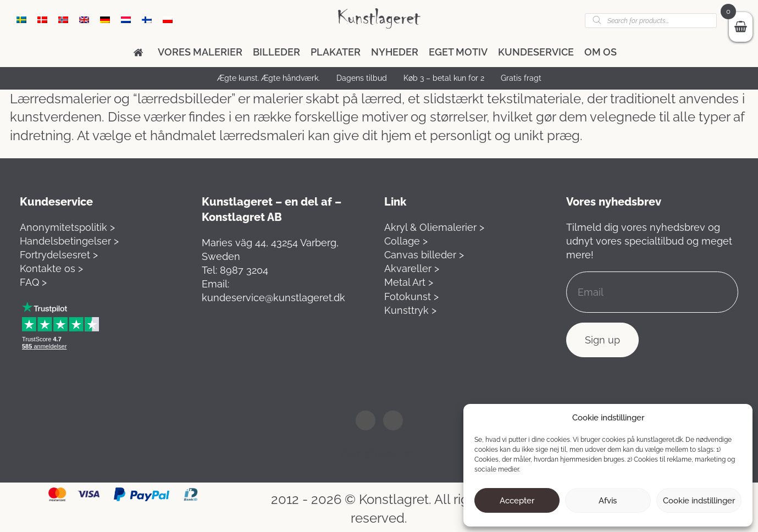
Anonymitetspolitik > (67, 227)
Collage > (406, 241)
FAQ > (33, 282)
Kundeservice (536, 52)
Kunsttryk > (410, 310)
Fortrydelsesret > (59, 255)
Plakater (336, 52)
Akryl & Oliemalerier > (434, 227)
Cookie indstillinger (699, 501)
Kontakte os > (51, 268)
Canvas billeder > (424, 255)
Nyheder (395, 52)
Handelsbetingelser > (69, 241)
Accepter (517, 501)
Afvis (608, 501)
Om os (601, 52)
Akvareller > (412, 268)
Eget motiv (458, 52)
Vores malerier (200, 52)
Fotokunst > (411, 297)
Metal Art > (409, 282)
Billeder (276, 52)
